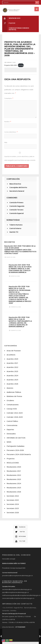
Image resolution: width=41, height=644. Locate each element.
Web (6, 145)
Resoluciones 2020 (14, 469)
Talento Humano (16, 227)
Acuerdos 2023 (12, 374)
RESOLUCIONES (13, 465)
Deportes (10, 432)
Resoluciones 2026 (14, 494)
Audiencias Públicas (14, 394)
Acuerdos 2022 (12, 369)
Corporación (13, 181)
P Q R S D (9, 23)
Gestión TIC (14, 234)
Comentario (9, 101)
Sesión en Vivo (11, 18)
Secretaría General (17, 193)
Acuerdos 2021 (12, 365)
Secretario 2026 (13, 515)
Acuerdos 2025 (12, 382)
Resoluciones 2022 (14, 477)
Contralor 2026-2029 (15, 419)
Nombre (8, 124)
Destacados (11, 436)
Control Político (12, 423)
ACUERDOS (11, 357)
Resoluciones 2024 (14, 486)
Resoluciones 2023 (14, 481)
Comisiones (12, 200)
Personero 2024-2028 (15, 452)
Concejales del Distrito (18, 190)
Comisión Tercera (16, 212)
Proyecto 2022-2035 (11, 67)
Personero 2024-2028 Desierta (19, 457)
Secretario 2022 (13, 498)
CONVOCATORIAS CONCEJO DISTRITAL (16, 29)
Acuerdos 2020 (12, 361)
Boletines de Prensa (14, 398)
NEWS (9, 444)
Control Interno (15, 231)
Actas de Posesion (14, 353)
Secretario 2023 (13, 502)
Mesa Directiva (15, 186)
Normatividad (13, 222)
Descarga (21, 67)
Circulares (10, 403)
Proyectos (11, 461)
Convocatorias (12, 427)
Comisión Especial (17, 216)
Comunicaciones (13, 407)
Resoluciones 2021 (14, 473)
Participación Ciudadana (15, 448)
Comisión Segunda (17, 208)
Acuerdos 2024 (12, 378)
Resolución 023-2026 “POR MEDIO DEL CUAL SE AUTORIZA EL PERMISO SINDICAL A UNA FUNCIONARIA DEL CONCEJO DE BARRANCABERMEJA (20, 271)
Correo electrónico (11, 134)
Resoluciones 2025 (14, 490)
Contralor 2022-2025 (15, 415)
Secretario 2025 (13, 511)
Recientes (10, 244)
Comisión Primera (16, 205)
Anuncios (10, 390)
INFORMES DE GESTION (16, 440)
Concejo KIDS (12, 411)
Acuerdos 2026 (12, 386)
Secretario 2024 (13, 506)
